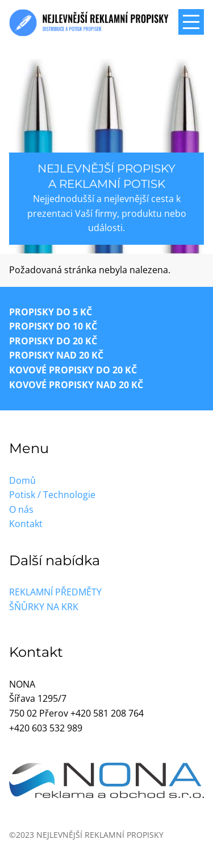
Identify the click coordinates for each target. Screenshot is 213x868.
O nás (21, 509)
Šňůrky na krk (44, 607)
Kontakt (26, 524)
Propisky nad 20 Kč (56, 355)
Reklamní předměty (55, 592)
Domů (22, 480)
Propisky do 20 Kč (53, 341)
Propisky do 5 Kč (51, 312)
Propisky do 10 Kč (53, 326)
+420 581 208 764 (107, 713)
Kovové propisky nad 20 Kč (76, 385)
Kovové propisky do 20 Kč (73, 370)
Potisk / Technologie (52, 495)
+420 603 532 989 (46, 728)
